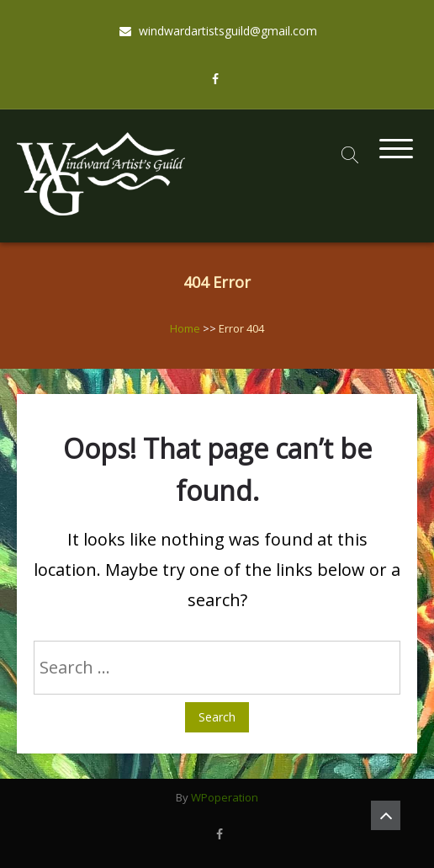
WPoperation (225, 797)
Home (185, 328)
